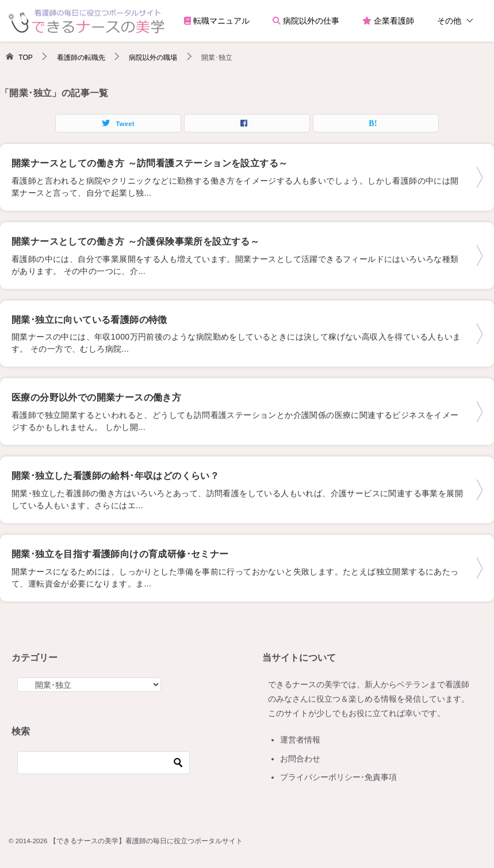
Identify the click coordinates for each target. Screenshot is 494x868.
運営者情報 (300, 740)
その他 (449, 21)
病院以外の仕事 (306, 21)
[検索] (104, 763)
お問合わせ (300, 759)
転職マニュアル (217, 21)
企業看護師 (388, 21)
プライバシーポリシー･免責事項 (338, 777)
